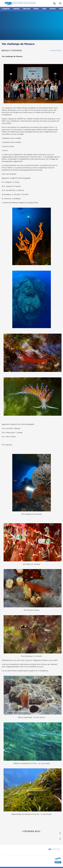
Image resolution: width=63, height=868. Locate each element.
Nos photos (53, 9)
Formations (16, 9)
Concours (36, 9)
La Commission (6, 9)
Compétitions (27, 9)
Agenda (44, 9)
